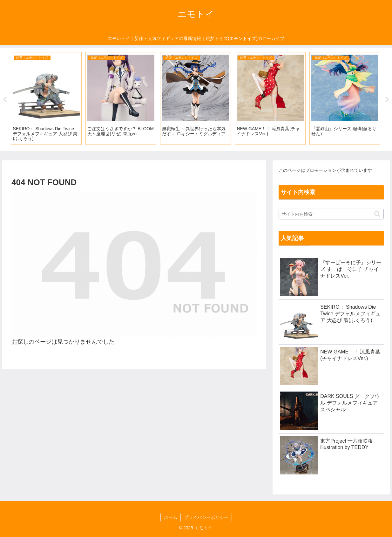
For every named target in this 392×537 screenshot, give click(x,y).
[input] (331, 214)
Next (387, 100)
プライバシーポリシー (206, 517)
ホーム (171, 517)
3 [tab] (201, 155)
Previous (5, 100)
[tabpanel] (46, 98)
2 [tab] (191, 155)
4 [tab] (210, 155)
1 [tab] (182, 155)
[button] (377, 214)
